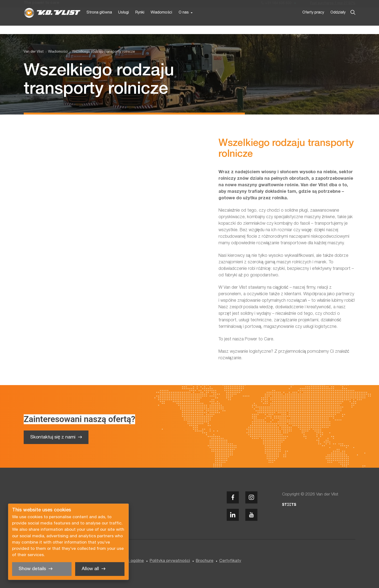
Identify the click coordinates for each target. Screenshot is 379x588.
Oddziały (338, 21)
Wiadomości (161, 21)
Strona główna (99, 21)
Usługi (124, 21)
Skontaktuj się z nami (53, 437)
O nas (184, 21)
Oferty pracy (313, 21)
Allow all (90, 569)
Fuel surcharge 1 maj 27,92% (333, 4)
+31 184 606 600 (276, 4)
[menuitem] (56, 52)
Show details (32, 569)
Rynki (140, 21)
